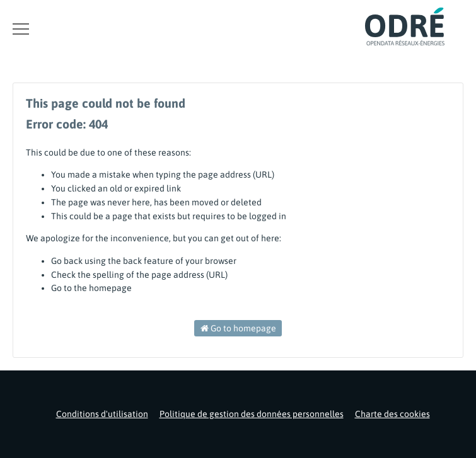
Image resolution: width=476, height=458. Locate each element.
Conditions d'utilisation (102, 414)
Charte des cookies (392, 414)
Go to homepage (238, 328)
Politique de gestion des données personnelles (252, 414)
